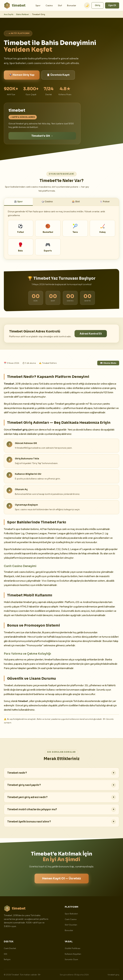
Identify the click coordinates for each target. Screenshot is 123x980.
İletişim (7, 959)
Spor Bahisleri (71, 914)
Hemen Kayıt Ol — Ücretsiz (62, 878)
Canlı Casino (71, 919)
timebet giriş (113, 975)
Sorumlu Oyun (71, 959)
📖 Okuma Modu (108, 363)
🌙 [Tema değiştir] (87, 5)
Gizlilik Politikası (73, 948)
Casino (49, 5)
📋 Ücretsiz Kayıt (58, 75)
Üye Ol (112, 5)
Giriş (97, 5)
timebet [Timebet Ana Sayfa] (15, 5)
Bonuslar (72, 5)
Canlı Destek (10, 948)
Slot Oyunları (71, 925)
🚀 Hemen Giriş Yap (22, 75)
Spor (38, 5)
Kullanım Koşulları (73, 954)
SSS (6, 954)
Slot (60, 5)
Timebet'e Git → (42, 136)
